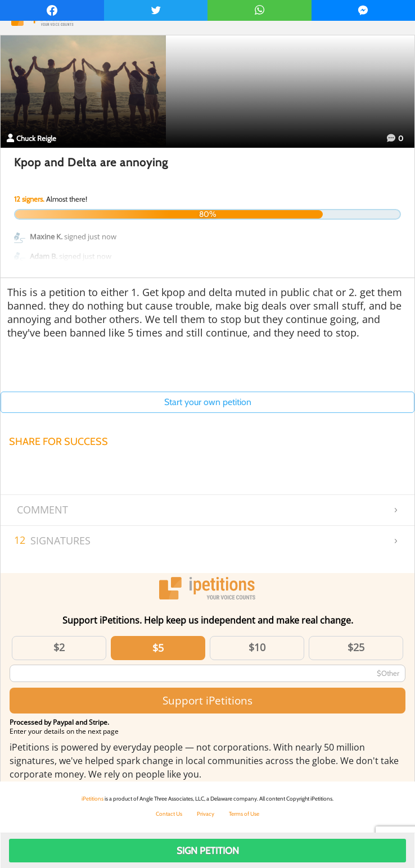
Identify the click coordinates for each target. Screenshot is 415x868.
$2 (59, 647)
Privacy (206, 814)
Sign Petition (208, 851)
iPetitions (93, 799)
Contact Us (169, 814)
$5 (158, 648)
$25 (356, 647)
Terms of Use (244, 814)
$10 (257, 647)
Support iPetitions (207, 700)
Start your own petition (208, 402)
